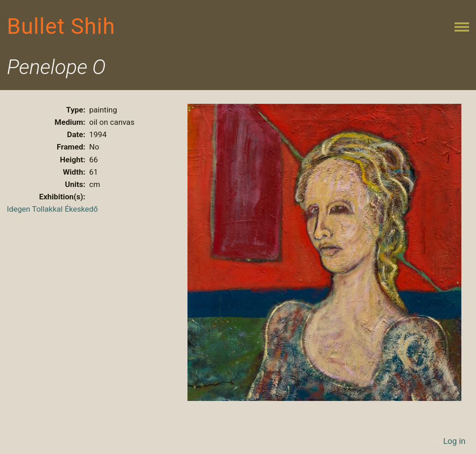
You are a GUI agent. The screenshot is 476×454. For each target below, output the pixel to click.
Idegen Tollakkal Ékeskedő (52, 209)
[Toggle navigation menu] (462, 27)
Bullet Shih (61, 26)
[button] (324, 252)
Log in (454, 441)
